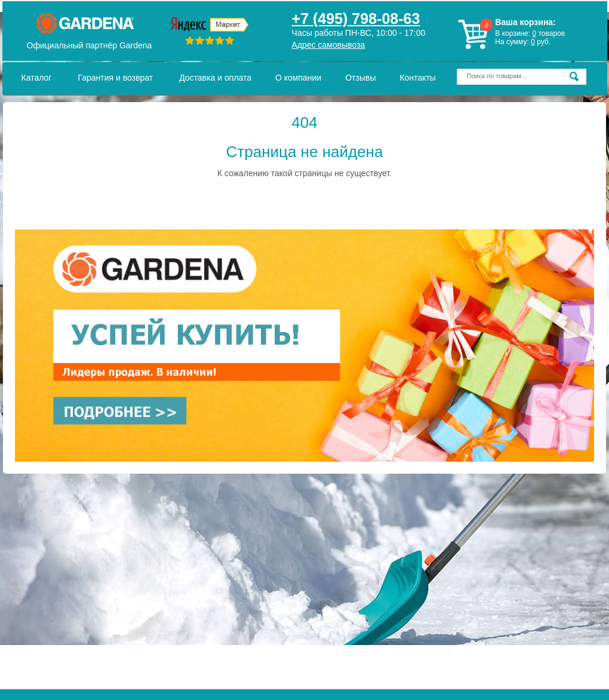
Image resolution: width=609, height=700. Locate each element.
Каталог (37, 78)
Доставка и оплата (215, 78)
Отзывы (360, 78)
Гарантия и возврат (115, 78)
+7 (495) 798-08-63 (356, 19)
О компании (298, 78)
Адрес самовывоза (329, 45)
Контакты (417, 78)
